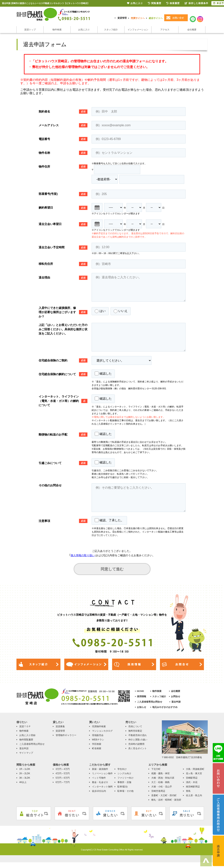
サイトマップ (26, 753)
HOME (141, 691)
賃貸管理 (122, 18)
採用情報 (142, 696)
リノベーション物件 (102, 773)
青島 (188, 791)
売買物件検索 (99, 726)
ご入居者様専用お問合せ (150, 702)
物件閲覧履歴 (26, 740)
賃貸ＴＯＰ (25, 726)
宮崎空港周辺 (158, 791)
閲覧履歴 (155, 3)
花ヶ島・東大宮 (194, 773)
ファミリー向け (125, 778)
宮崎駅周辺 (192, 778)
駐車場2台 (123, 787)
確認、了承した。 (109, 520)
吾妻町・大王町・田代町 (164, 795)
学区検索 (97, 744)
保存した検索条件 (196, 3)
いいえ (121, 311)
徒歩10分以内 (99, 791)
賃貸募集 (60, 726)
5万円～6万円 (63, 778)
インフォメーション (138, 30)
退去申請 (176, 702)
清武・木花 (192, 782)
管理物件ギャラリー (66, 735)
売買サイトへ (138, 18)
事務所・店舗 (124, 782)
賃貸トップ (30, 30)
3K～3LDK (25, 778)
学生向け (122, 769)
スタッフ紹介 (111, 30)
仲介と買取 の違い (138, 740)
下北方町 (156, 769)
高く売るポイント (138, 748)
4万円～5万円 (63, 773)
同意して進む (112, 569)
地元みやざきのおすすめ (165, 707)
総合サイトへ (156, 18)
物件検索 (57, 30)
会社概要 (192, 30)
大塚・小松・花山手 (162, 787)
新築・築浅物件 (100, 769)
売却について (135, 726)
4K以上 (23, 782)
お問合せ (176, 696)
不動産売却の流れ (138, 735)
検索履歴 (173, 3)
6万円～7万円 (63, 782)
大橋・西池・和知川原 (163, 778)
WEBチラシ (98, 740)
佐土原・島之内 (194, 795)
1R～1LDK (25, 769)
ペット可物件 (99, 778)
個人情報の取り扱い (83, 555)
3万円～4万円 (63, 769)
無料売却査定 (135, 731)
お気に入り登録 (27, 735)
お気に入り (84, 30)
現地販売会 (98, 735)
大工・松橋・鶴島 (160, 782)
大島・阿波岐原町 (195, 769)
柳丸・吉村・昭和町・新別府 (166, 800)
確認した (103, 373)
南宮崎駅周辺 (193, 787)
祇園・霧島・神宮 (160, 773)
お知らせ (142, 707)
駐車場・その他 (125, 791)
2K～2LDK (25, 773)
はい (100, 311)
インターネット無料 (102, 787)
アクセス (165, 30)
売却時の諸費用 (136, 744)
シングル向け (124, 773)
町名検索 (97, 748)
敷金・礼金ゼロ (100, 782)
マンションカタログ (102, 731)
